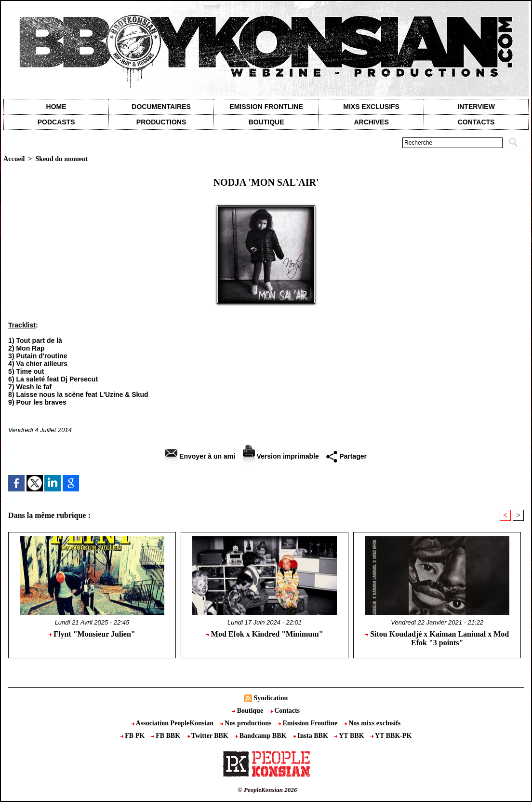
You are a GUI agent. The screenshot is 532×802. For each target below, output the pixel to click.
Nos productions (247, 723)
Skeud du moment (61, 159)
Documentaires (161, 107)
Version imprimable (281, 456)
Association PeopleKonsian (173, 723)
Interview (476, 107)
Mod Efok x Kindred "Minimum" (265, 634)
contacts (476, 122)
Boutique (266, 122)
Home (56, 107)
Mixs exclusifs (371, 107)
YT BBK (350, 736)
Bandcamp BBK (261, 736)
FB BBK (167, 736)
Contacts (285, 711)
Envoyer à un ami (200, 456)
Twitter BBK (209, 736)
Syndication (271, 698)
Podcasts (56, 122)
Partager (346, 456)
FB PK (133, 736)
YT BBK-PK (391, 736)
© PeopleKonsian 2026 (267, 790)
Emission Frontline (266, 107)
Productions (161, 122)
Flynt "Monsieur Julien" (92, 634)
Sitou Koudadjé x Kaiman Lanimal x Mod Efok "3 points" (437, 638)
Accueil (14, 159)
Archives (371, 122)
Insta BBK (311, 736)
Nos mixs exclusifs (372, 723)
